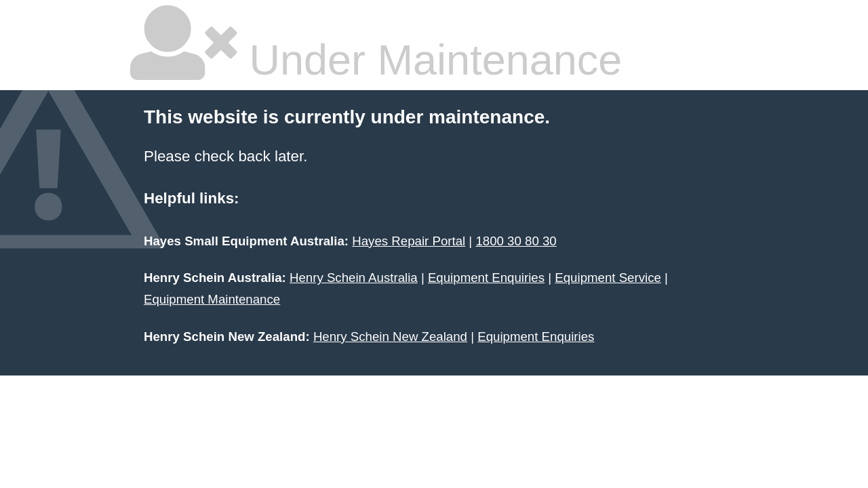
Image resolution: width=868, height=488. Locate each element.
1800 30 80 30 (516, 241)
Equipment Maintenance (212, 299)
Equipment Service (608, 278)
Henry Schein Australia (354, 278)
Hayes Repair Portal (409, 241)
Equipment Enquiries (486, 278)
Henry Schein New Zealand (390, 337)
